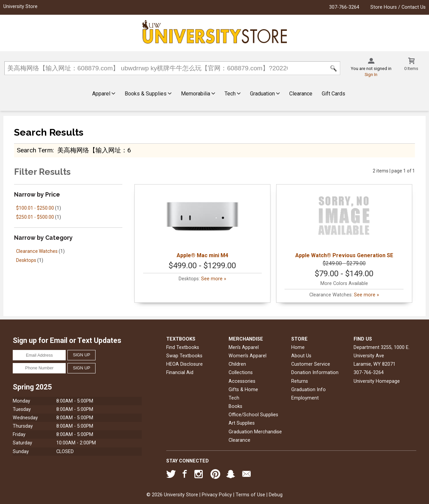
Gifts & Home (243, 390)
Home (298, 347)
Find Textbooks (183, 347)
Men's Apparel (244, 347)
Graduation (265, 94)
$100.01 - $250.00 (35, 208)
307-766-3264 (344, 7)
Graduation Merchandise (255, 432)
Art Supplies (242, 423)
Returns (300, 381)
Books (235, 406)
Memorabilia (198, 94)
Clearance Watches (37, 251)
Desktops (26, 260)
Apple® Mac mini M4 (202, 223)
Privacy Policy (217, 495)
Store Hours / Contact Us (398, 7)
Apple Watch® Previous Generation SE (344, 223)
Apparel (104, 94)
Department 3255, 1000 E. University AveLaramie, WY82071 (382, 356)
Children (237, 364)
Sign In (371, 75)
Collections (241, 373)
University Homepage (377, 381)
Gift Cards (333, 94)
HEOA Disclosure (185, 364)
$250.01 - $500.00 (35, 217)
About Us (301, 356)
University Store (20, 7)
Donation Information (315, 373)
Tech (233, 94)
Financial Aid (180, 373)
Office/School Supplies (253, 415)
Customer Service (311, 364)
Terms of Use (250, 495)
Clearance (301, 94)
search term (35, 150)
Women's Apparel (248, 356)
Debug (276, 495)
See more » (214, 279)
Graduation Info (309, 390)
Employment (305, 398)
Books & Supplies (148, 94)
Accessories (242, 381)
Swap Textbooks (184, 356)
